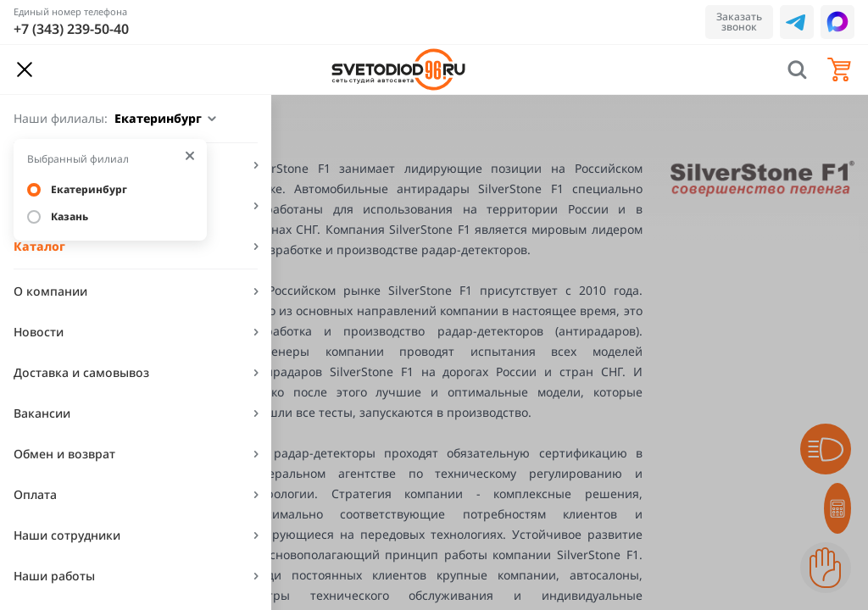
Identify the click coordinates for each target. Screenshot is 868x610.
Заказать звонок (739, 22)
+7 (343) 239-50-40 (71, 29)
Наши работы (54, 576)
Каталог (39, 246)
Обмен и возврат (64, 454)
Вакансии (42, 413)
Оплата (35, 494)
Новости (39, 332)
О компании (50, 291)
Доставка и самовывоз (81, 372)
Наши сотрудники (67, 535)
